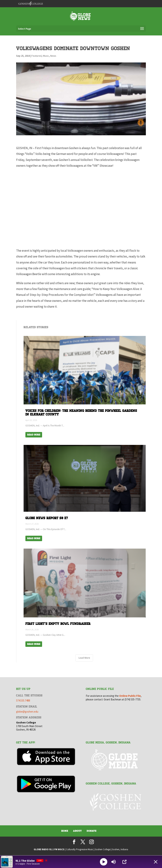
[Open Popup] (124, 862)
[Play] (103, 862)
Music (46, 56)
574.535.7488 (23, 700)
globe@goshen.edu (27, 712)
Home (65, 831)
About (77, 831)
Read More (34, 435)
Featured (37, 56)
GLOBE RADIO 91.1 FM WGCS (49, 849)
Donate (92, 831)
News (53, 56)
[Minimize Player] (156, 862)
